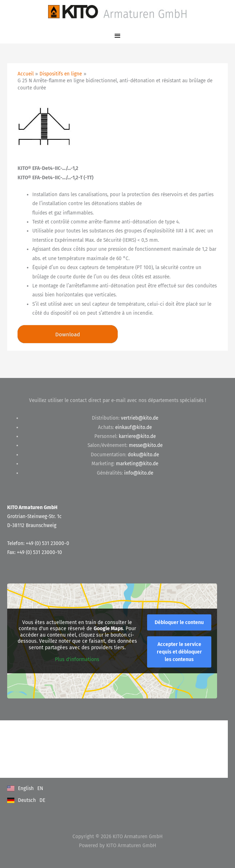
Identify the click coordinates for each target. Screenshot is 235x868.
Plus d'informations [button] (77, 660)
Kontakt (16, 727)
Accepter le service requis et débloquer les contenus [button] (179, 652)
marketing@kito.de (137, 464)
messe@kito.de (146, 445)
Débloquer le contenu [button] (179, 623)
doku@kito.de (143, 455)
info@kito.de (139, 473)
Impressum (19, 770)
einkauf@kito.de (133, 427)
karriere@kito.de (137, 436)
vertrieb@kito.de (140, 418)
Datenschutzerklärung (31, 756)
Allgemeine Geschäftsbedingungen (44, 742)
